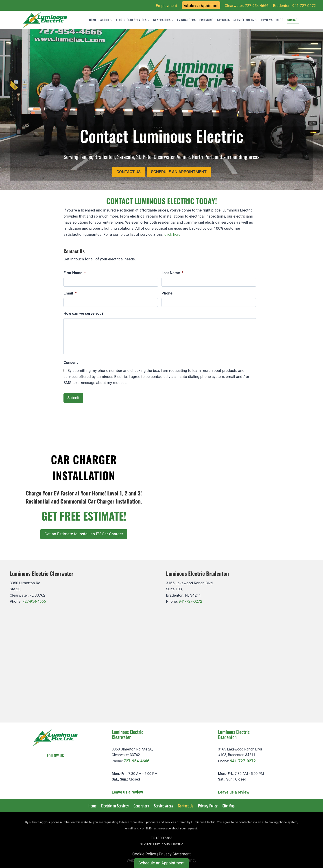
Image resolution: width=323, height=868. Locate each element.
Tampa (86, 157)
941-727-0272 (191, 599)
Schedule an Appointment (201, 5)
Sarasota (125, 157)
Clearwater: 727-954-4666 (247, 6)
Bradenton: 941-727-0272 (294, 6)
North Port (202, 157)
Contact (293, 20)
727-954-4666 (34, 599)
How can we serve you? (83, 313)
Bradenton (105, 157)
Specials (223, 20)
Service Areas (164, 804)
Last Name (172, 273)
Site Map (228, 804)
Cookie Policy (144, 852)
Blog (280, 20)
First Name (75, 273)
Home (93, 20)
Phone (167, 293)
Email (70, 293)
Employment (167, 6)
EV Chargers (186, 20)
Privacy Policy (208, 804)
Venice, (184, 157)
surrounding (236, 157)
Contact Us (186, 804)
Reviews (267, 20)
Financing (206, 20)
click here (172, 234)
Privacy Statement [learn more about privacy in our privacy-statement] (175, 852)
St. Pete (144, 157)
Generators (141, 804)
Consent (71, 362)
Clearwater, (165, 157)
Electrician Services (115, 804)
